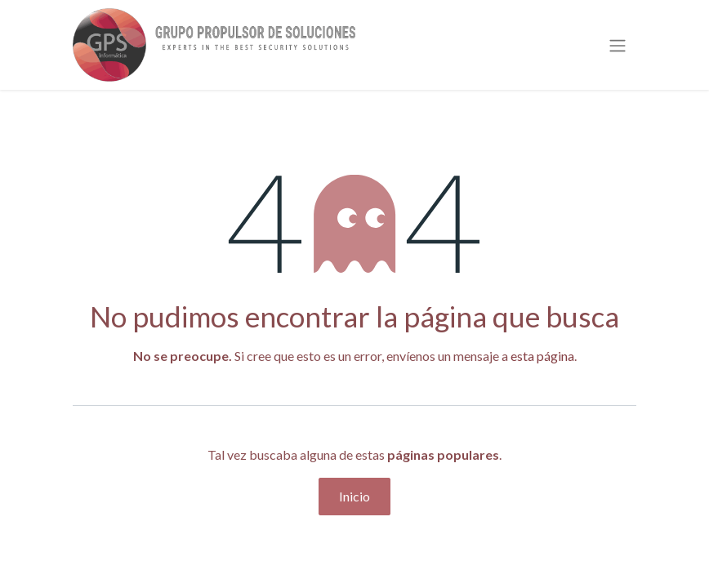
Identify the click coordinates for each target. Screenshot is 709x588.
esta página (542, 356)
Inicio (354, 496)
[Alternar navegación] (618, 45)
